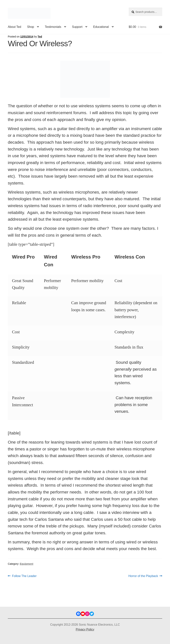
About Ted (15, 27)
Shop (31, 27)
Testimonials (53, 27)
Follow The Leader (24, 576)
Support (77, 27)
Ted (40, 37)
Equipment (26, 564)
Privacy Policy (85, 629)
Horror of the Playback (143, 576)
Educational (101, 27)
